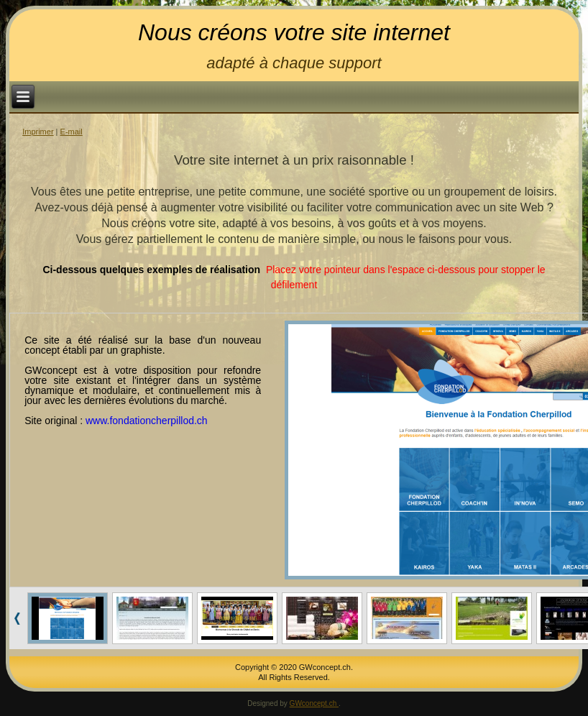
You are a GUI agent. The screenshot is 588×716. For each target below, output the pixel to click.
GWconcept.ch (314, 703)
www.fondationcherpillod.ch (147, 421)
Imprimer (38, 132)
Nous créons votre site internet (294, 32)
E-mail (72, 132)
